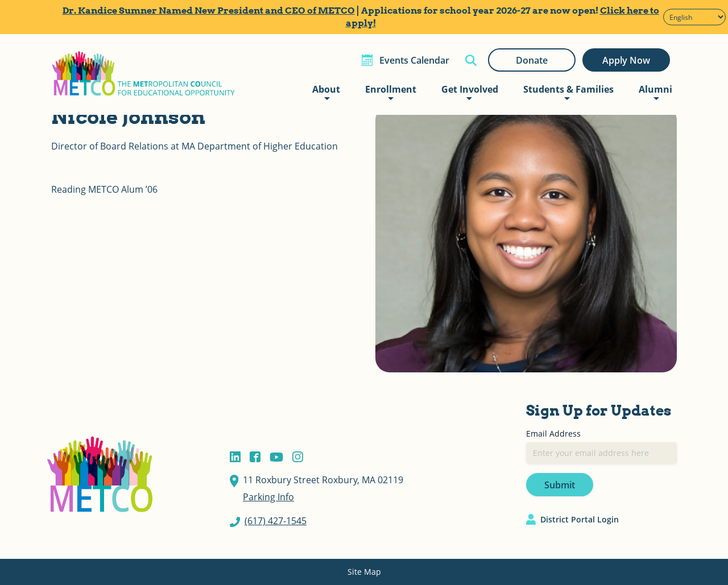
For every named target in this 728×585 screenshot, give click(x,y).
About (326, 89)
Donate (532, 60)
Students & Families (568, 89)
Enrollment (391, 89)
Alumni (655, 89)
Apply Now (626, 60)
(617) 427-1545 (276, 521)
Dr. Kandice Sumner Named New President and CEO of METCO (209, 11)
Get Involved (470, 89)
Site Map (364, 572)
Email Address (553, 433)
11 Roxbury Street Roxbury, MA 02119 (323, 480)
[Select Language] (694, 17)
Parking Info (268, 497)
